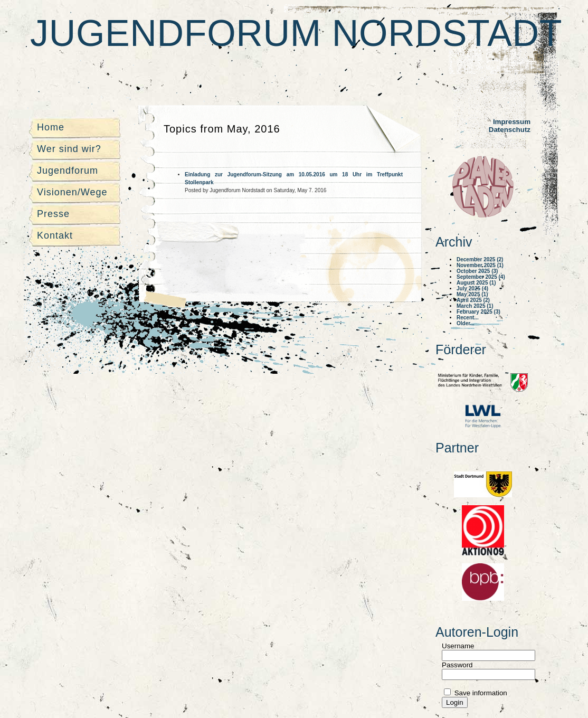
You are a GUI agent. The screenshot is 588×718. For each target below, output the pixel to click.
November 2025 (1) (480, 265)
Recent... (468, 318)
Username (458, 646)
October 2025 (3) (477, 271)
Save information (480, 693)
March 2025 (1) (475, 306)
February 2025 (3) (478, 312)
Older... (466, 323)
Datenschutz (510, 130)
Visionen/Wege (72, 192)
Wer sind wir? (69, 149)
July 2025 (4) (472, 289)
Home (51, 127)
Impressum (512, 122)
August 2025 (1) (476, 283)
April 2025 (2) (473, 300)
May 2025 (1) (472, 294)
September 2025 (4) (481, 277)
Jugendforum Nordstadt (296, 33)
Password (457, 665)
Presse (53, 214)
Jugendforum (68, 171)
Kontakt (55, 235)
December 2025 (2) (480, 259)
